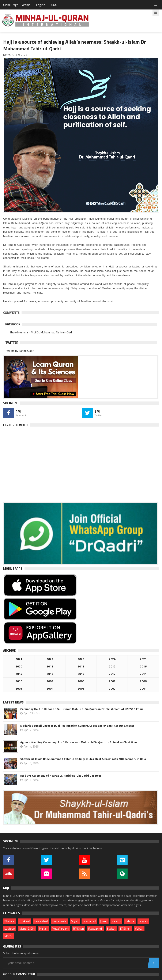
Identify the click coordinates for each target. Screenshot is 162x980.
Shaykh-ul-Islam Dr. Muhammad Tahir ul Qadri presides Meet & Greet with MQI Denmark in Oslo (83, 759)
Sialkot (111, 928)
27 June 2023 (19, 55)
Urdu (54, 5)
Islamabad (89, 921)
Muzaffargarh (60, 928)
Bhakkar (10, 921)
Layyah (143, 921)
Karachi (116, 921)
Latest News (13, 702)
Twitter (12, 342)
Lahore (130, 921)
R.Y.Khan (78, 928)
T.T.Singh (125, 928)
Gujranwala (59, 921)
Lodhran (10, 928)
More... (9, 936)
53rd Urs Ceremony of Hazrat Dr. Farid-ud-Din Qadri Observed (61, 776)
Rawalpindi (95, 928)
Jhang (104, 921)
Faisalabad (41, 921)
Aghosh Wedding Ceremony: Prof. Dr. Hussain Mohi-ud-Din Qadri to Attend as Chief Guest (79, 742)
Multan (43, 928)
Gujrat (75, 921)
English (41, 5)
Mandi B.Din (27, 928)
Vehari (139, 928)
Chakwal (25, 921)
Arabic (26, 5)
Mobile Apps (13, 569)
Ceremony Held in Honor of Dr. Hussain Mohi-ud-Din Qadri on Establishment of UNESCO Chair (82, 709)
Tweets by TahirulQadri (20, 351)
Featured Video (15, 425)
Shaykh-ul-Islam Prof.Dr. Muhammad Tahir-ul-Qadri (42, 332)
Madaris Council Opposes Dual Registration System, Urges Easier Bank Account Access (77, 726)
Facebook (13, 324)
